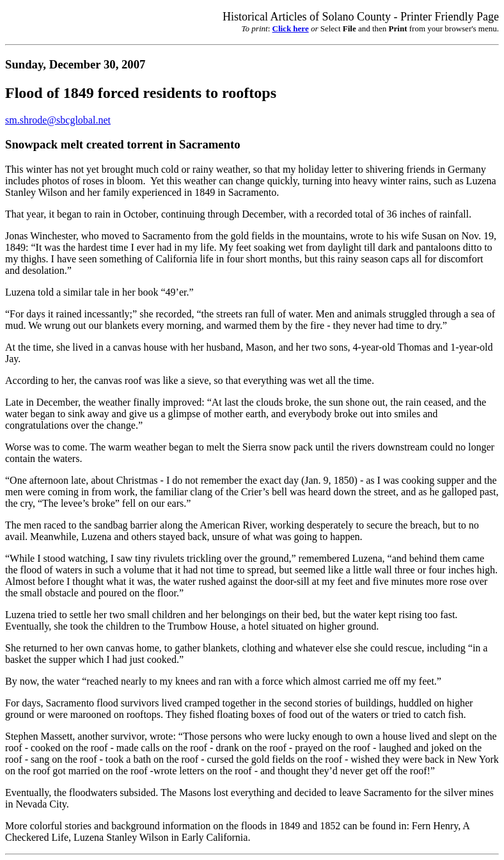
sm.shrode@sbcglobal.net (58, 120)
